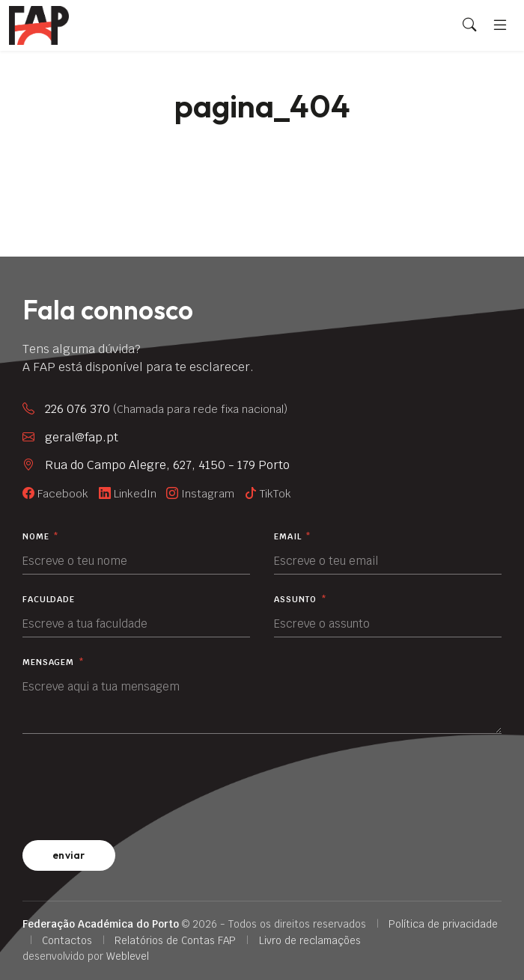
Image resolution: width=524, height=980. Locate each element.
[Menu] (500, 25)
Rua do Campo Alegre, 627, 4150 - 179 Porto (167, 465)
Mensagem (54, 662)
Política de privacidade (443, 924)
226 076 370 (166, 409)
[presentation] (136, 784)
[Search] (469, 25)
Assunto (301, 600)
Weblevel (128, 956)
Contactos (67, 940)
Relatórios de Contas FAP (175, 940)
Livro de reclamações (310, 940)
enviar (69, 855)
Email (293, 537)
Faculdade (49, 600)
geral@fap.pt (82, 437)
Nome (41, 537)
